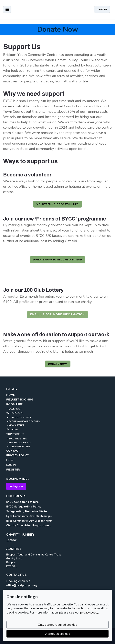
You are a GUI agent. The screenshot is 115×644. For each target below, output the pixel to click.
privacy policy (89, 613)
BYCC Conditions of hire (22, 502)
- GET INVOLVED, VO (18, 443)
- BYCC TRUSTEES (17, 439)
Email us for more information (57, 314)
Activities (12, 429)
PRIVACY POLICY (18, 455)
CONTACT (13, 451)
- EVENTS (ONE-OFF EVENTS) (23, 421)
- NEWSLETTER (15, 425)
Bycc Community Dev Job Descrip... (29, 516)
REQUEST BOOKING (20, 400)
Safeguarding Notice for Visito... (27, 511)
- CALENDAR (14, 409)
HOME (10, 395)
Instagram (16, 486)
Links (10, 460)
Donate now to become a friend (57, 260)
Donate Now (58, 29)
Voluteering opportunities (58, 204)
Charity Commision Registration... (28, 525)
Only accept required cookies (57, 625)
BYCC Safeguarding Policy (24, 507)
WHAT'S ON (14, 413)
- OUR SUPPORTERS (18, 447)
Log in (102, 9)
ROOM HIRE (14, 404)
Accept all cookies (58, 634)
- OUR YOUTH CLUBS (19, 417)
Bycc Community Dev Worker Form (29, 521)
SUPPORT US (15, 434)
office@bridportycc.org (22, 585)
